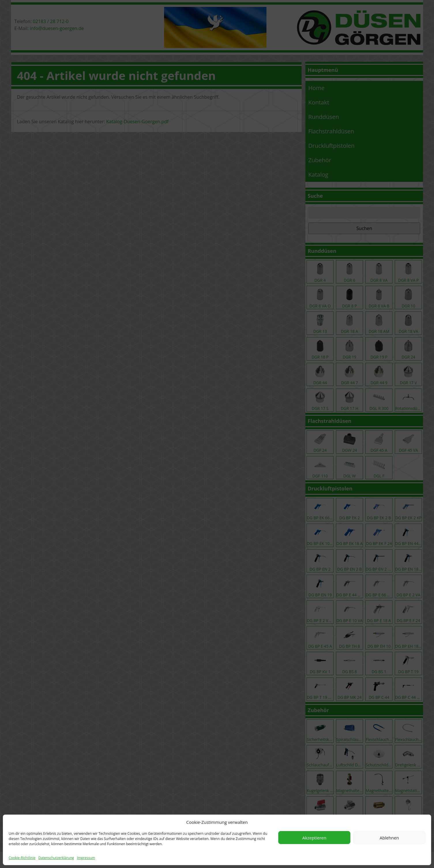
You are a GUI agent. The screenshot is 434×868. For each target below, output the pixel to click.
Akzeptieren (314, 838)
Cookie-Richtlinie (22, 858)
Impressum (86, 858)
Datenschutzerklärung (56, 858)
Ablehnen (389, 838)
